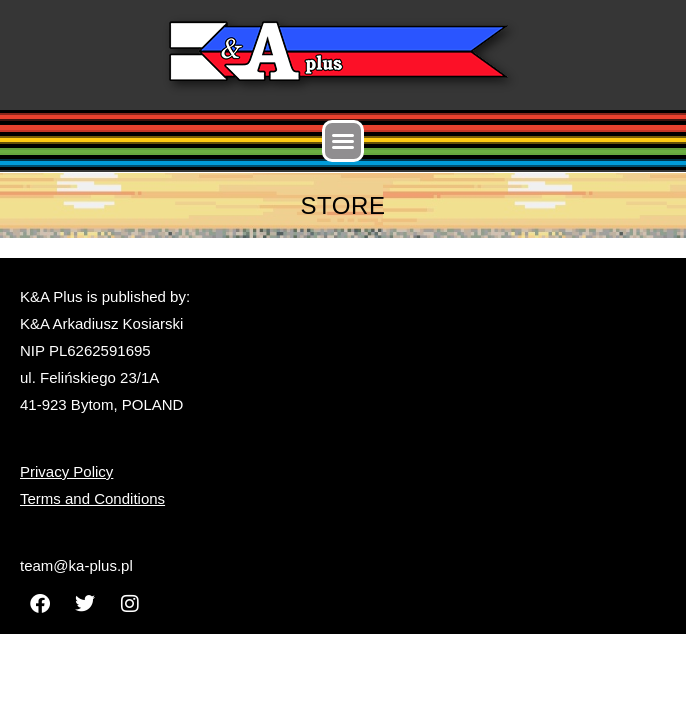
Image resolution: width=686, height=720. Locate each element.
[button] (343, 141)
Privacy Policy (66, 471)
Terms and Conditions (92, 498)
